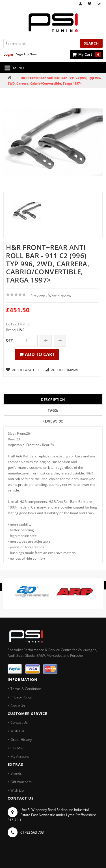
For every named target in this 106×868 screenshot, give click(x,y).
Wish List (17, 731)
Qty (9, 340)
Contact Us (19, 722)
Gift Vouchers (21, 782)
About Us (18, 706)
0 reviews (38, 296)
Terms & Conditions (26, 689)
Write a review (60, 296)
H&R (21, 330)
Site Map (17, 748)
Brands (16, 773)
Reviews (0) (53, 421)
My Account (20, 757)
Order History (21, 740)
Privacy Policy (21, 697)
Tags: (53, 410)
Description (53, 400)
